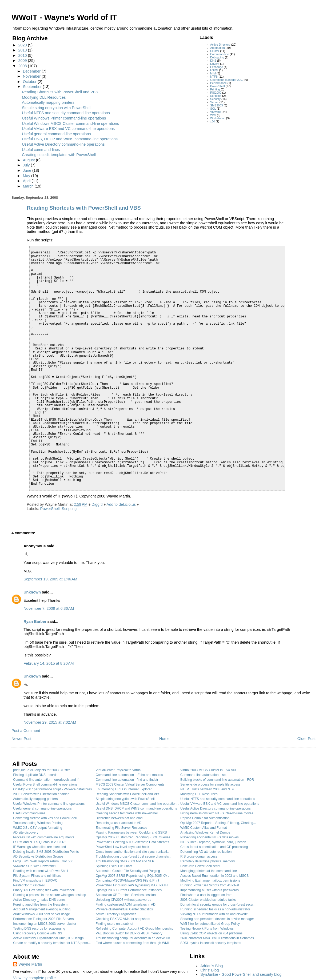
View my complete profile (34, 978)
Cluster (215, 51)
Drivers (215, 64)
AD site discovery (26, 832)
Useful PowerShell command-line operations (45, 784)
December (32, 71)
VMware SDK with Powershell (35, 866)
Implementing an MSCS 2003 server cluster (45, 924)
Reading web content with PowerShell (40, 871)
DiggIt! (97, 504)
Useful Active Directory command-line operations (63, 144)
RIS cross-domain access (199, 856)
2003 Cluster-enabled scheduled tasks (208, 900)
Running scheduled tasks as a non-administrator (215, 909)
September (33, 87)
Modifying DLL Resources (44, 97)
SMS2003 (216, 105)
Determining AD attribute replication (206, 852)
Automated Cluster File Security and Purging (128, 871)
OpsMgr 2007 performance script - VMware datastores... (54, 789)
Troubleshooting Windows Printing (38, 823)
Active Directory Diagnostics (116, 914)
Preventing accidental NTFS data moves (210, 837)
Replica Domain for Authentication (205, 818)
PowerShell (218, 86)
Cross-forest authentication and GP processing (214, 847)
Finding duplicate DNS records (35, 775)
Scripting (216, 96)
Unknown (32, 592)
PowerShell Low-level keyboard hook (123, 847)
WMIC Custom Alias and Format (204, 828)
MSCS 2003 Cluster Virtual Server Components (130, 784)
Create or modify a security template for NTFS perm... (52, 943)
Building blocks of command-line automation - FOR (217, 780)
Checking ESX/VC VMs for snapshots (123, 919)
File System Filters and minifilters (37, 876)
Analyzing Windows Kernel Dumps (205, 832)
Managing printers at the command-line (209, 871)
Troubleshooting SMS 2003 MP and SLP (125, 861)
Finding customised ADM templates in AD (126, 905)
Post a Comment (26, 731)
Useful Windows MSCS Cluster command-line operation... (137, 804)
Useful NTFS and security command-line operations (66, 113)
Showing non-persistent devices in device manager (217, 919)
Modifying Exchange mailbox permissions (210, 881)
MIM (213, 73)
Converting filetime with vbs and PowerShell (45, 818)
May (27, 176)
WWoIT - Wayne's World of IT (64, 17)
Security (215, 99)
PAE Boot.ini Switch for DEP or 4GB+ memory (129, 933)
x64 (212, 121)
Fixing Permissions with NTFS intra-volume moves (217, 813)
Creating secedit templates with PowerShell (59, 155)
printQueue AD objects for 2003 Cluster (41, 770)
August (29, 160)
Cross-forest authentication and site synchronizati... (133, 852)
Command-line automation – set (203, 775)
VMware (216, 112)
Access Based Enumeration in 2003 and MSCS (214, 876)
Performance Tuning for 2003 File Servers (43, 919)
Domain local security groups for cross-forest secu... (218, 905)
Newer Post (21, 739)
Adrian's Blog (212, 966)
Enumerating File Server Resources (122, 828)
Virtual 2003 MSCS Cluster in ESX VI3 (208, 770)
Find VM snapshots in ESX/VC (35, 881)
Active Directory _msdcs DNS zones (39, 900)
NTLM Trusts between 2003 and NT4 (207, 789)
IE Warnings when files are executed (39, 847)
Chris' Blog (210, 970)
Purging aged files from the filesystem (40, 905)
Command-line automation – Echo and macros (129, 775)
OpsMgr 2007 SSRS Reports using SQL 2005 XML (133, 876)
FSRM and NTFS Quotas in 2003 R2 (40, 842)
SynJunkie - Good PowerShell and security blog (241, 974)
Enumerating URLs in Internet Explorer (124, 789)
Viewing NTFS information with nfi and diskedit (214, 914)
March (29, 186)
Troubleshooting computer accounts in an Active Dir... (134, 938)
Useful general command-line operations (56, 134)
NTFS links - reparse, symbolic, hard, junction (213, 842)
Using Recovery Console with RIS (38, 933)
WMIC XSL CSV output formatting (38, 828)
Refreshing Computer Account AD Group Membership (135, 929)
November (32, 76)
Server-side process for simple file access (210, 784)
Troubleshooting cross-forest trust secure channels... (134, 856)
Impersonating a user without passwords (210, 890)
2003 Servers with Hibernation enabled (41, 794)
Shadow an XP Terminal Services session (126, 895)
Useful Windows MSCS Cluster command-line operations (70, 124)
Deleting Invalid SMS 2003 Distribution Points (46, 852)
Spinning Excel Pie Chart (114, 866)
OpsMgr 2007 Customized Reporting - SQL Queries (133, 837)
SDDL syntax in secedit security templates (211, 943)
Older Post (306, 739)
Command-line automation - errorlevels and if (46, 780)
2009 (23, 61)
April (27, 181)
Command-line (220, 54)
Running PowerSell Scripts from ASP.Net (210, 885)
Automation (218, 48)
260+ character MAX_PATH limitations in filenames (217, 938)
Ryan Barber (35, 622)
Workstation (218, 118)
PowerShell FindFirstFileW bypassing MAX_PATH (132, 885)
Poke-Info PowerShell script (200, 866)
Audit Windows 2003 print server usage (41, 914)
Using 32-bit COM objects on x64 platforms (211, 933)
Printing (215, 89)
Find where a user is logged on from (206, 895)
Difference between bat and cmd (119, 818)
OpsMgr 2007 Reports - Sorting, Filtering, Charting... (218, 823)
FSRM (214, 70)
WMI (213, 115)
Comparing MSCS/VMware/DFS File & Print (127, 881)
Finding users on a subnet (115, 924)
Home (164, 739)
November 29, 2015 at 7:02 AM (50, 722)
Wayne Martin (30, 964)
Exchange (217, 67)
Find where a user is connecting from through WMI (132, 943)
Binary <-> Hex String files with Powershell (44, 890)
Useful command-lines (41, 150)
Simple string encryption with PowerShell (57, 108)
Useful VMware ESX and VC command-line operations (68, 129)
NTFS (214, 77)
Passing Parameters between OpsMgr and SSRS (131, 832)
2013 (23, 50)
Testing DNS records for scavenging (39, 929)
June (28, 170)
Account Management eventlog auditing (42, 909)
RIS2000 (216, 93)
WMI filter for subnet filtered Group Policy (210, 924)
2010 (23, 55)
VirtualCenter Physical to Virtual (119, 770)
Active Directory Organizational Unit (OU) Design (48, 938)
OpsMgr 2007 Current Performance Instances (129, 890)
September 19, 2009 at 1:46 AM (50, 579)
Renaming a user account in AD (119, 823)
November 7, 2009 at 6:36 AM (49, 608)
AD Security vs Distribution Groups (38, 856)
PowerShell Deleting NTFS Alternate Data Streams (132, 842)
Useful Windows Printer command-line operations (64, 118)
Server (214, 102)
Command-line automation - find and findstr (127, 780)
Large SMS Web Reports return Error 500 (43, 861)
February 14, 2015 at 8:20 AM (49, 663)
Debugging (217, 57)
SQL (213, 109)
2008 (23, 66)
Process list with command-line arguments (44, 837)
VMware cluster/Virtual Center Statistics (124, 909)
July (27, 165)
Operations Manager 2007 (227, 80)
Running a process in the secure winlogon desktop (49, 895)
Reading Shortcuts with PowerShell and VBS (60, 92)
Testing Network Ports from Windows (207, 929)
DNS (213, 61)
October (30, 82)
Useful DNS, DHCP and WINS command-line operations (70, 139)
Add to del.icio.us (121, 504)
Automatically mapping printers (48, 102)
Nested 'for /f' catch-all (29, 885)
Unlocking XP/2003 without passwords (123, 900)
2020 (23, 45)
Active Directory (220, 45)
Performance (218, 83)
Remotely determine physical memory (208, 861)
